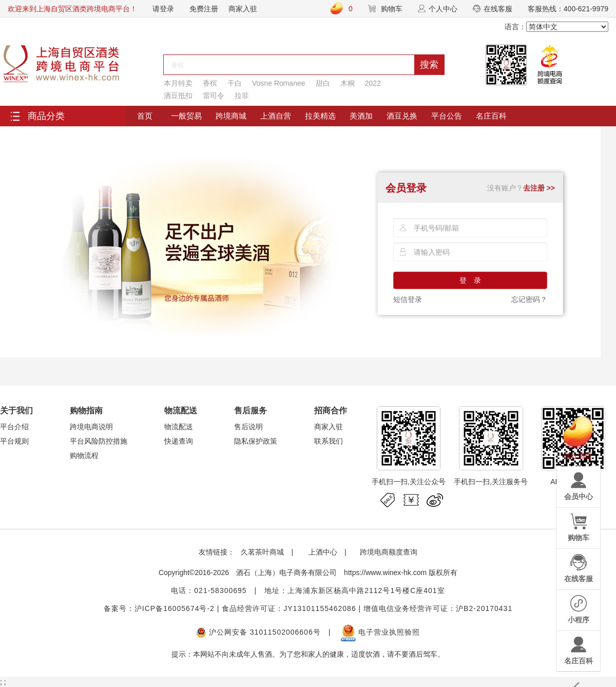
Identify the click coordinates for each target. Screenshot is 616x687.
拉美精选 (320, 116)
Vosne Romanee (279, 83)
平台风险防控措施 (99, 441)
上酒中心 (322, 552)
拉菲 (242, 96)
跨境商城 (231, 116)
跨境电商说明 (91, 427)
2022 (373, 83)
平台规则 (14, 441)
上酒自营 (276, 116)
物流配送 (179, 427)
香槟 (210, 83)
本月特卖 (178, 83)
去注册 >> (539, 188)
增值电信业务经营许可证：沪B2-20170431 (438, 608)
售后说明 (248, 427)
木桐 (348, 83)
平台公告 (447, 116)
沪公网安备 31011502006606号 (258, 632)
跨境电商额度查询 (389, 552)
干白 (235, 83)
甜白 (323, 83)
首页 (145, 116)
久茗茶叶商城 (262, 552)
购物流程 (84, 455)
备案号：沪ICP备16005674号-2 (159, 608)
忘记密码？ (529, 299)
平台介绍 (14, 427)
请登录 (163, 9)
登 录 (470, 280)
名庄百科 (491, 116)
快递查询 (179, 441)
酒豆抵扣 (178, 96)
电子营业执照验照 (380, 632)
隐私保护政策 (256, 441)
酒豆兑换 (402, 116)
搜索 (429, 65)
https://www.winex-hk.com (385, 572)
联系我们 (329, 441)
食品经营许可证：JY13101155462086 (289, 608)
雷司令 (214, 96)
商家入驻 (243, 9)
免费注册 (204, 9)
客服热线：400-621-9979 (568, 9)
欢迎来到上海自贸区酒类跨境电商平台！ (72, 9)
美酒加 (361, 116)
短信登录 (408, 299)
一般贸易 (186, 116)
